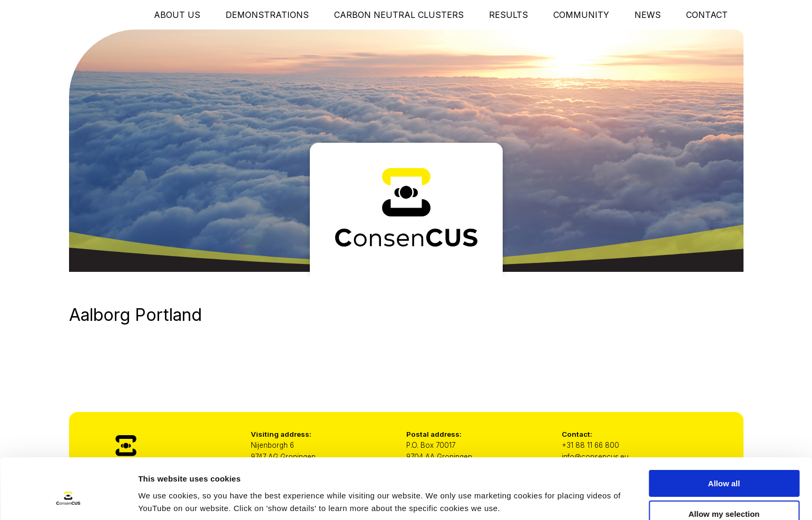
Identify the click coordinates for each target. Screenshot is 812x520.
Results (508, 15)
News (648, 15)
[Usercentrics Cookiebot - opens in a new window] (68, 499)
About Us (177, 15)
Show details (553, 491)
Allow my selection (724, 463)
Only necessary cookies (724, 494)
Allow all (724, 432)
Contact (707, 15)
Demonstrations (267, 15)
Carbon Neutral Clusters (399, 15)
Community (581, 15)
